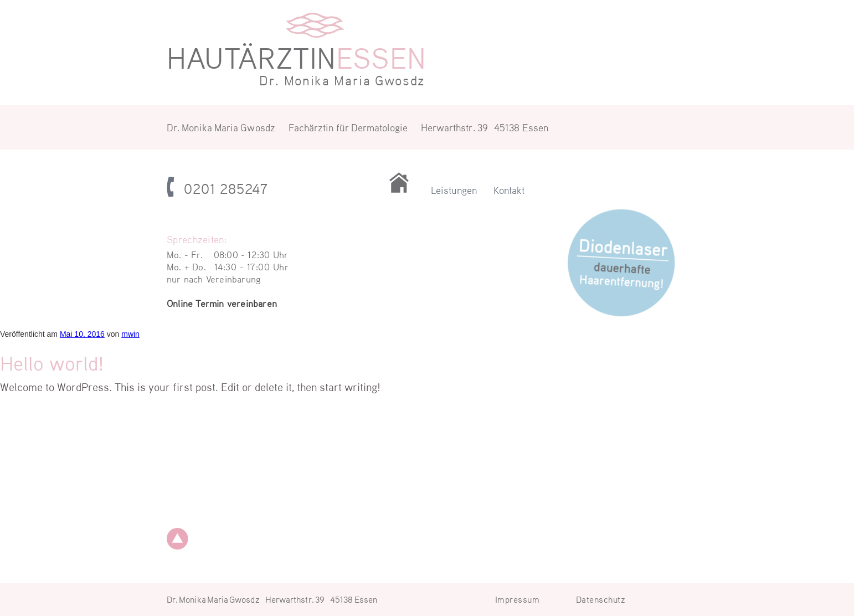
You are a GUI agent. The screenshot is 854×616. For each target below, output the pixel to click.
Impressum (518, 599)
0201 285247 (226, 188)
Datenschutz (601, 599)
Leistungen (454, 190)
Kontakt (509, 190)
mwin (130, 334)
